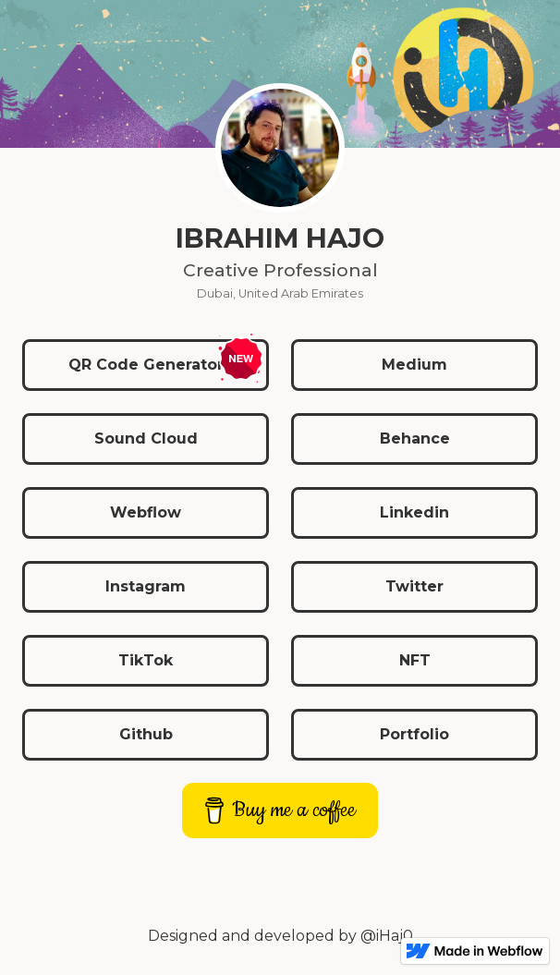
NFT (415, 660)
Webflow (146, 512)
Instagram (146, 586)
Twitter (414, 586)
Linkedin (414, 512)
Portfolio (414, 734)
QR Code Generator (146, 365)
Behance (415, 439)
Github (146, 734)
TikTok (146, 660)
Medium (414, 365)
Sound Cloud (146, 439)
